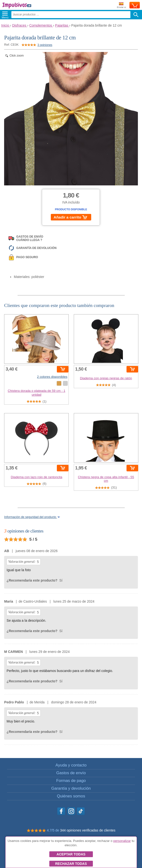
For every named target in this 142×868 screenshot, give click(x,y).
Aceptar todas (71, 854)
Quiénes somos (71, 796)
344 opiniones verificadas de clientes (88, 830)
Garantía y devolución (71, 788)
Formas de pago (71, 781)
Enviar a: (122, 5)
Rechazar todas (71, 864)
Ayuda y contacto (71, 765)
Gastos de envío (71, 773)
